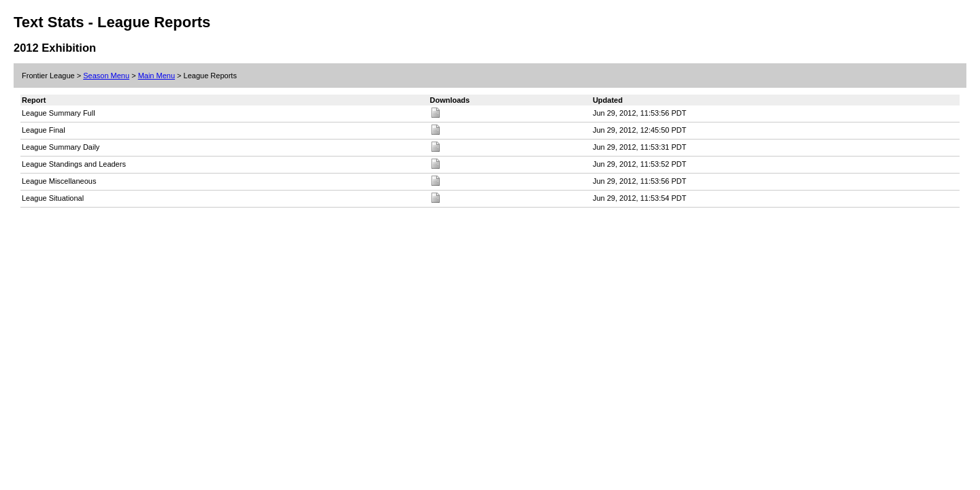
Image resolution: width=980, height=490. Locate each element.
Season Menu (106, 76)
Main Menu (157, 76)
